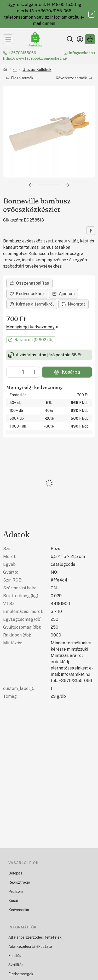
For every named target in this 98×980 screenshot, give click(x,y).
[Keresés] (70, 39)
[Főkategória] (5, 70)
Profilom (16, 892)
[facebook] (91, 230)
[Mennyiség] (23, 372)
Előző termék (19, 78)
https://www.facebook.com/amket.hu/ (35, 58)
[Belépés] (80, 39)
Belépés (15, 873)
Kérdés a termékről (32, 304)
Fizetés (15, 956)
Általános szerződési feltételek (35, 937)
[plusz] (34, 372)
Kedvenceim (19, 910)
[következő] (67, 185)
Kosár (13, 901)
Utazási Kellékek (37, 70)
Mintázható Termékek (15, 70)
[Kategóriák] (8, 39)
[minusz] (12, 372)
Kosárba (67, 372)
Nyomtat (73, 304)
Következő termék (74, 78)
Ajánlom (64, 294)
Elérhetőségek (21, 974)
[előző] (31, 185)
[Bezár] (92, 14)
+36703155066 (22, 53)
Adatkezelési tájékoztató (30, 946)
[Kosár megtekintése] (90, 39)
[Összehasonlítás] (29, 283)
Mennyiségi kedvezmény (32, 327)
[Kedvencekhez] (27, 294)
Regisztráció (19, 882)
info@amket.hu (65, 17)
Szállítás (16, 965)
